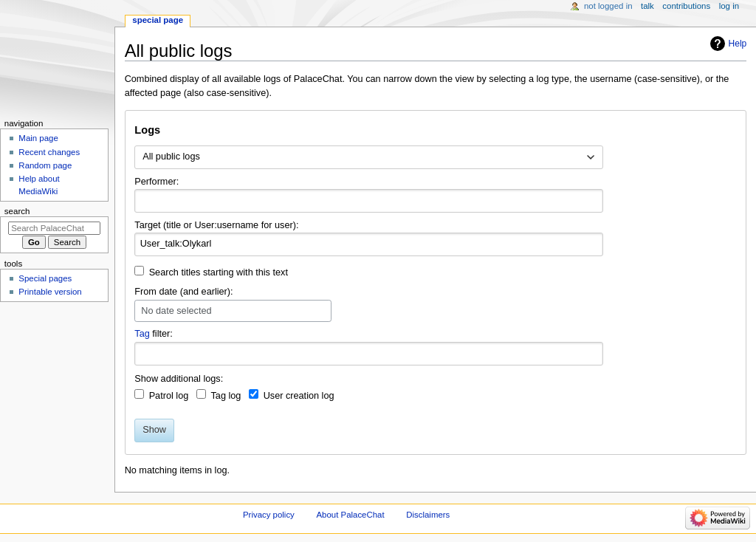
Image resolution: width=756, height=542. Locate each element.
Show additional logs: (179, 379)
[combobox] (369, 157)
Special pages (45, 278)
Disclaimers (428, 515)
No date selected (176, 311)
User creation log (299, 396)
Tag (142, 334)
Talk (647, 6)
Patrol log (169, 396)
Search (17, 211)
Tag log (226, 396)
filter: (154, 334)
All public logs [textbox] (171, 157)
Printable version (50, 292)
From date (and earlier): (183, 292)
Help (738, 44)
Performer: (157, 182)
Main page (38, 138)
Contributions (686, 6)
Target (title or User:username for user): (216, 225)
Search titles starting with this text (219, 272)
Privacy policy (269, 515)
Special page (158, 20)
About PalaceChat (351, 515)
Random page (45, 165)
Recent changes (49, 152)
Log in (729, 6)
